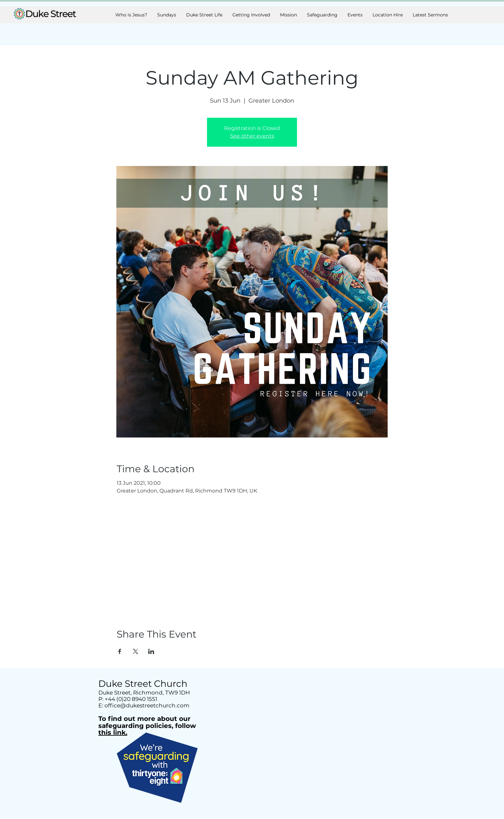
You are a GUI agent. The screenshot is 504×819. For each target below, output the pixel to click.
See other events (252, 136)
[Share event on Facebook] (120, 651)
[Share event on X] (135, 651)
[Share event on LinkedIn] (151, 651)
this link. (113, 732)
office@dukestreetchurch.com (147, 705)
